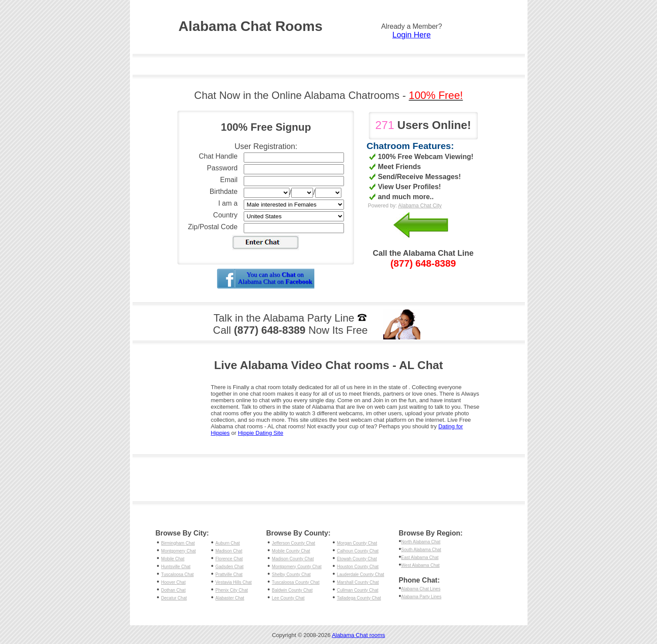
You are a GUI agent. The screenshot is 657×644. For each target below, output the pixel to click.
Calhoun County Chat (358, 551)
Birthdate (224, 192)
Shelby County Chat (291, 575)
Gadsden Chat (230, 567)
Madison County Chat (293, 559)
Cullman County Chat (358, 590)
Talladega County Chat (359, 598)
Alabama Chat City (420, 206)
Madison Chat (229, 551)
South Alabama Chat (421, 550)
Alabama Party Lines (421, 597)
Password (222, 168)
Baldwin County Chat (292, 590)
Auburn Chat (228, 543)
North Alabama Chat (421, 542)
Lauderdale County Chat (361, 575)
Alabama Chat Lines (421, 589)
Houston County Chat (358, 567)
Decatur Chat (174, 598)
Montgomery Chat (179, 551)
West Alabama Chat (420, 565)
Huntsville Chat (176, 567)
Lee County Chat (288, 598)
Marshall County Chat (358, 582)
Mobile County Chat (291, 551)
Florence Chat (229, 559)
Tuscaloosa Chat (178, 575)
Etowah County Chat (357, 559)
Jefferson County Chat (294, 543)
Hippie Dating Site (261, 433)
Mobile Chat (173, 559)
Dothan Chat (174, 590)
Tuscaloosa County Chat (296, 582)
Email (229, 180)
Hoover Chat (174, 582)
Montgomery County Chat (297, 567)
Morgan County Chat (357, 543)
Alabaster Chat (230, 598)
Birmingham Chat (178, 543)
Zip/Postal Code (213, 227)
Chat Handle (218, 156)
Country (225, 215)
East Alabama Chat (420, 558)
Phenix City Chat (231, 590)
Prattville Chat (229, 575)
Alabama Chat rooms (358, 635)
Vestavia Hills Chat (233, 582)
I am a (228, 203)
